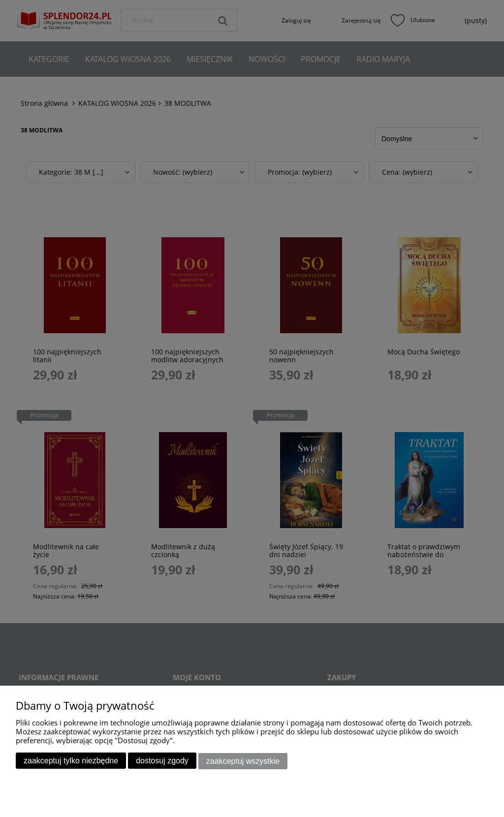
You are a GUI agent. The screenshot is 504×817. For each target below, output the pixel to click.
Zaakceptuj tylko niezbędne (71, 761)
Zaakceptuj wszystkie (243, 761)
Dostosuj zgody (162, 761)
